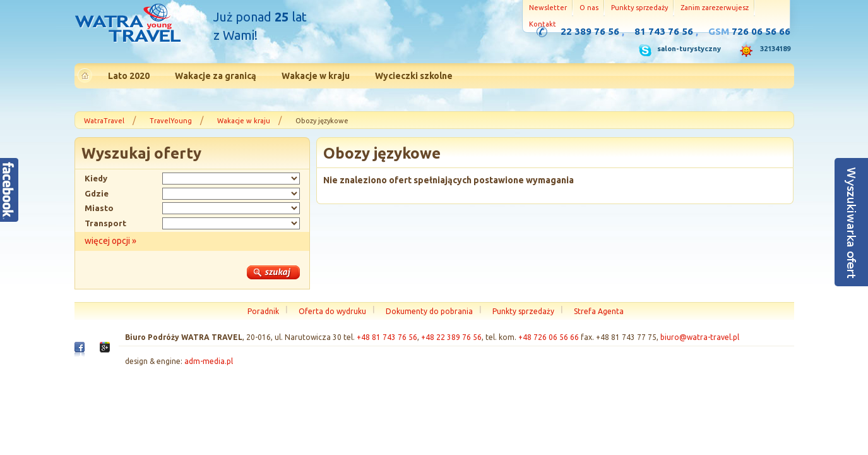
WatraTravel (104, 121)
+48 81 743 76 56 (387, 337)
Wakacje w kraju (244, 121)
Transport (105, 223)
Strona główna (128, 25)
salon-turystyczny (689, 49)
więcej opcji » (110, 241)
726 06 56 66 (761, 31)
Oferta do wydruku (332, 311)
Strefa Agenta (599, 311)
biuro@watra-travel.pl (700, 337)
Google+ (105, 350)
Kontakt (543, 24)
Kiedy (96, 178)
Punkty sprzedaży (639, 8)
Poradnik (263, 311)
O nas (589, 8)
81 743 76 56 (664, 31)
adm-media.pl (209, 361)
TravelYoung (171, 121)
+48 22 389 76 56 (451, 337)
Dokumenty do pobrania (429, 311)
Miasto (99, 208)
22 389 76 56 (590, 31)
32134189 (775, 49)
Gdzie (97, 193)
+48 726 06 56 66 (549, 337)
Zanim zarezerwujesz (715, 8)
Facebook (80, 352)
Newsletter (548, 8)
